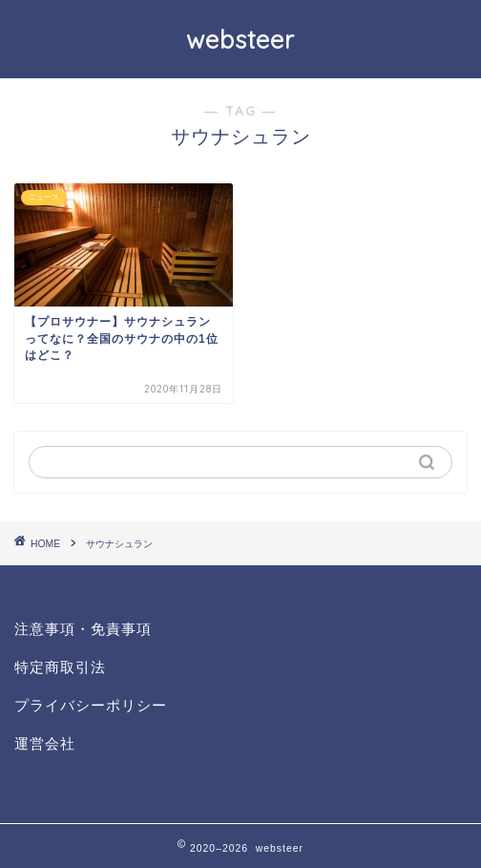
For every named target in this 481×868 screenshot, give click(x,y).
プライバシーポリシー (91, 705)
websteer (240, 39)
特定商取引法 (60, 667)
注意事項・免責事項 (83, 629)
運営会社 (45, 743)
